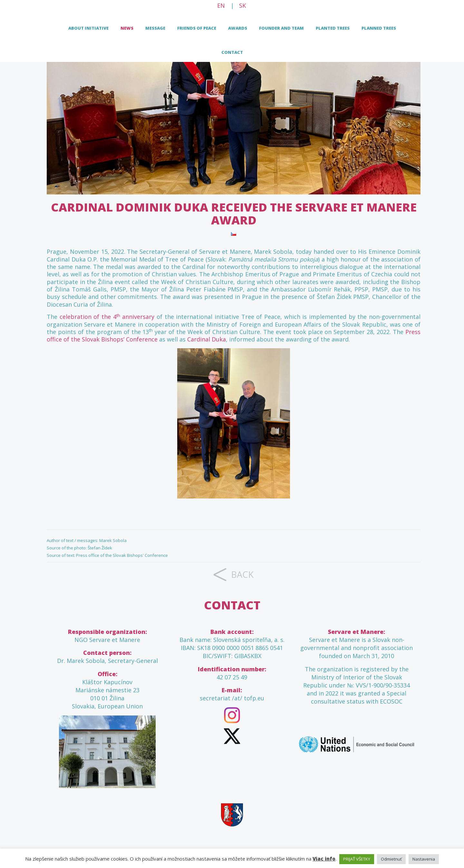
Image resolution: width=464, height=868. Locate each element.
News (127, 28)
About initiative (88, 28)
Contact (232, 52)
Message (155, 28)
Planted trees (333, 28)
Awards (238, 28)
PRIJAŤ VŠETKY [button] (357, 859)
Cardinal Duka (207, 339)
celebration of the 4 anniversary (107, 317)
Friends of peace (197, 28)
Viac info (324, 859)
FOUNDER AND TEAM (281, 28)
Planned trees (379, 28)
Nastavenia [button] (424, 859)
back (242, 574)
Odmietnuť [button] (391, 859)
